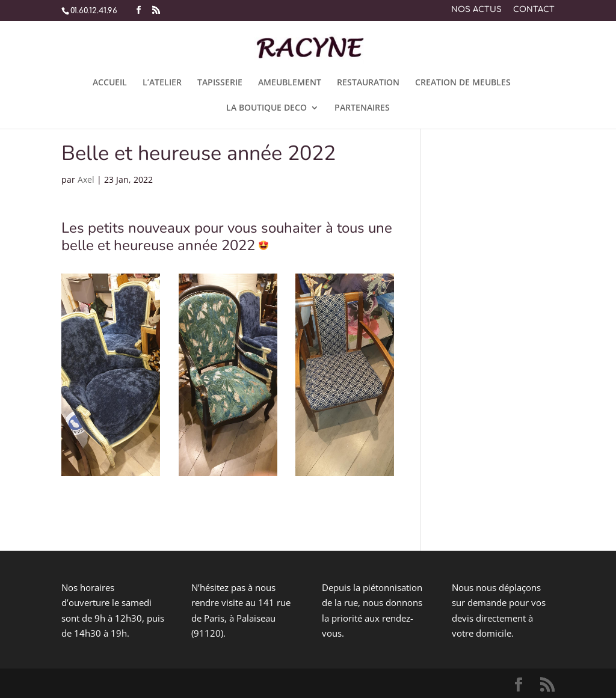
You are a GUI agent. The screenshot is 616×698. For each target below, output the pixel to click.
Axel (86, 179)
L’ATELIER (162, 83)
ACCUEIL (110, 83)
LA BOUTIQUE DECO (266, 108)
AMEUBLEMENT (290, 83)
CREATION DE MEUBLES (463, 83)
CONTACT (534, 10)
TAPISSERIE (220, 83)
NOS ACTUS (476, 10)
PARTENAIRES (362, 108)
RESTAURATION (368, 83)
